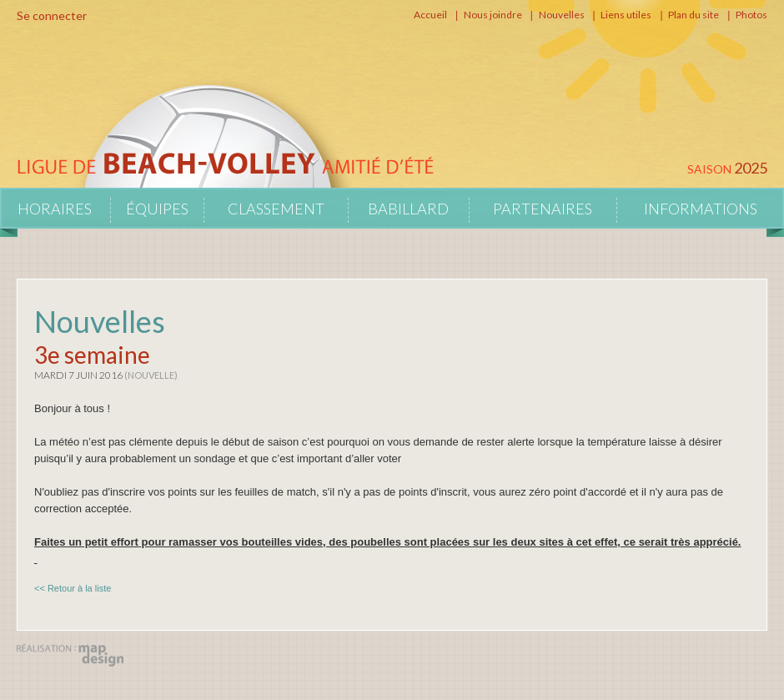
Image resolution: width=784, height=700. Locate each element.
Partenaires (543, 209)
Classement (276, 209)
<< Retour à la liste (73, 588)
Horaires (55, 209)
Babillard (408, 209)
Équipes (157, 209)
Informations (701, 209)
